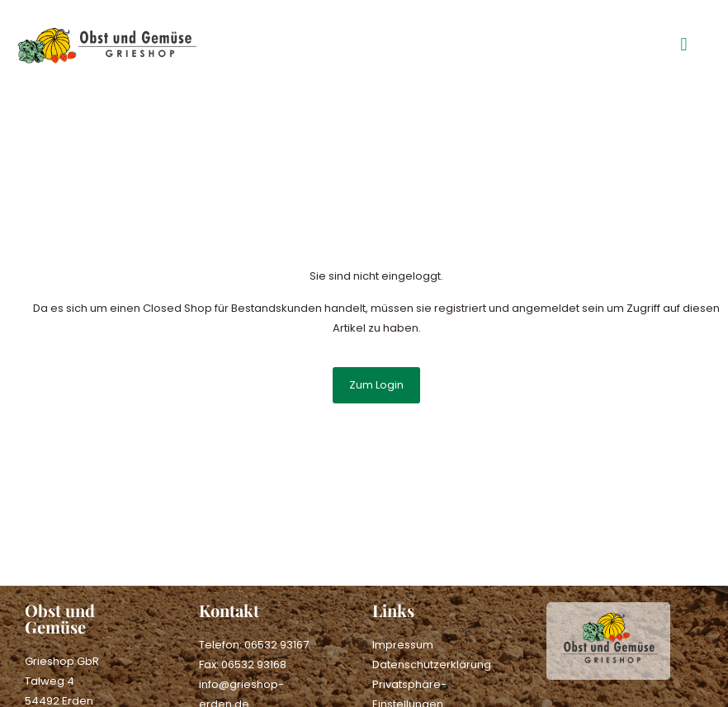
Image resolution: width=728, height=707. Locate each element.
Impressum (403, 645)
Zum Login (376, 385)
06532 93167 (277, 645)
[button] (684, 45)
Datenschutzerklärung (432, 665)
